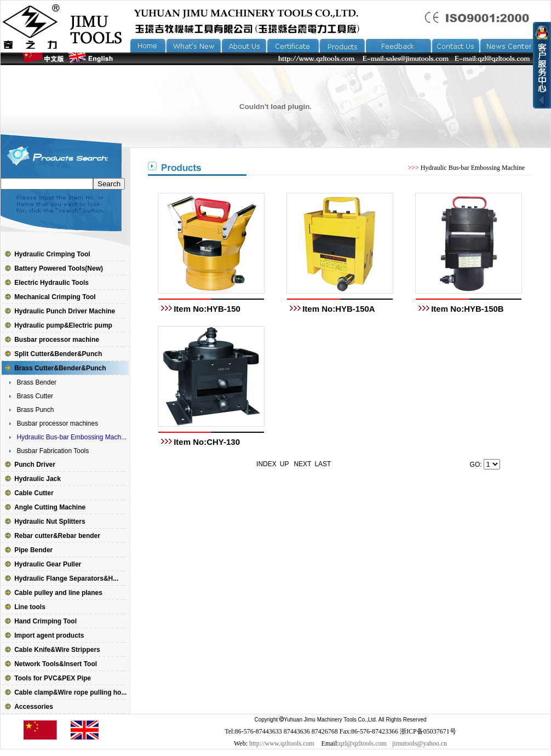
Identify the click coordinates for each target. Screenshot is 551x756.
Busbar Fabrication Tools (53, 451)
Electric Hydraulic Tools (51, 283)
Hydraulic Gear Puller (48, 564)
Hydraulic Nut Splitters (50, 522)
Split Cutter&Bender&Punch (58, 354)
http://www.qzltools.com (282, 743)
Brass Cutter (35, 396)
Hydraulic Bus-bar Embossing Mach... (71, 437)
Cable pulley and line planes (58, 593)
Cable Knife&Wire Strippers (57, 650)
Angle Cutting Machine (50, 507)
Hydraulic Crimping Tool (52, 254)
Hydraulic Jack (38, 479)
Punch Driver (35, 465)
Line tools (30, 607)
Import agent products (49, 635)
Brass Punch (35, 410)
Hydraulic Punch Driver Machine (65, 311)
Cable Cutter (34, 493)
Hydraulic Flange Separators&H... (66, 579)
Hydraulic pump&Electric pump (63, 325)
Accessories (34, 707)
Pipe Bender (33, 550)
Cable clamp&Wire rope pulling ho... (70, 692)
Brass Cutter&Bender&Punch (60, 368)
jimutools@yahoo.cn (420, 743)
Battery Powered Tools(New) (59, 268)
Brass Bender (36, 382)
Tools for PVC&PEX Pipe (53, 678)
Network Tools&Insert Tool (56, 664)
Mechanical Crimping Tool (55, 297)
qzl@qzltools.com (363, 743)
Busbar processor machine (57, 340)
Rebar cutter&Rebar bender (57, 536)
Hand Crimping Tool (45, 621)
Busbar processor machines (57, 423)
